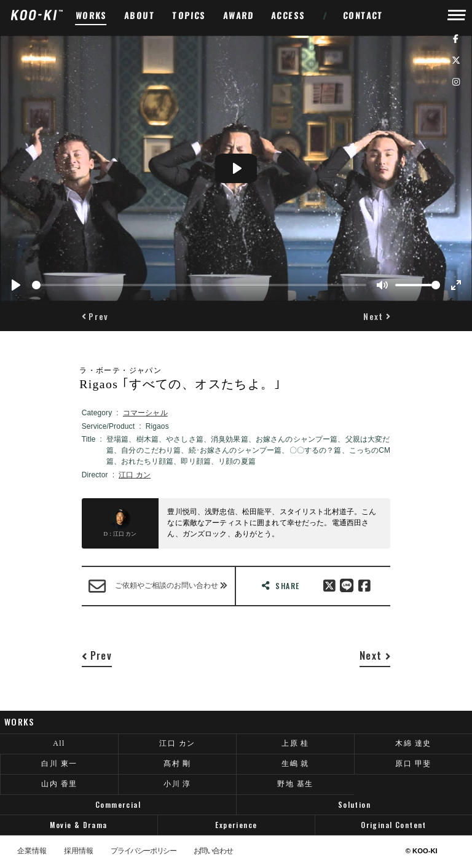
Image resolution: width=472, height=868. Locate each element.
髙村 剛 (177, 764)
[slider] (199, 285)
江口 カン (135, 475)
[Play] (16, 285)
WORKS (92, 15)
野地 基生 (295, 784)
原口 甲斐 (413, 764)
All (59, 743)
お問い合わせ (213, 851)
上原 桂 (295, 743)
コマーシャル (145, 413)
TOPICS (189, 15)
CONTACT (364, 15)
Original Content (394, 825)
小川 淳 (177, 784)
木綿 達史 (413, 743)
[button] (95, 316)
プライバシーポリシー (143, 851)
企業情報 (32, 851)
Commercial (118, 804)
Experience (236, 825)
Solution (354, 804)
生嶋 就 (295, 764)
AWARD (239, 15)
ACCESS (289, 15)
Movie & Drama (78, 825)
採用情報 (79, 851)
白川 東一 (59, 764)
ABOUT (140, 15)
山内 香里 (59, 784)
